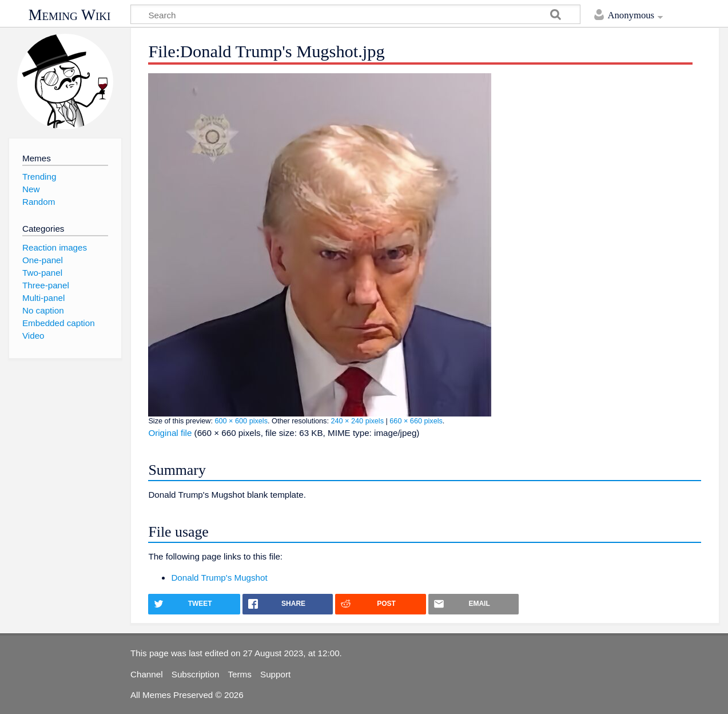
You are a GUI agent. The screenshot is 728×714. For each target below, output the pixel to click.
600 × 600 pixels (241, 421)
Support (275, 674)
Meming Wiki (70, 15)
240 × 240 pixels (357, 421)
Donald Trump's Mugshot (219, 578)
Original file (170, 433)
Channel (147, 674)
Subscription (196, 674)
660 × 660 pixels (416, 421)
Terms (240, 674)
